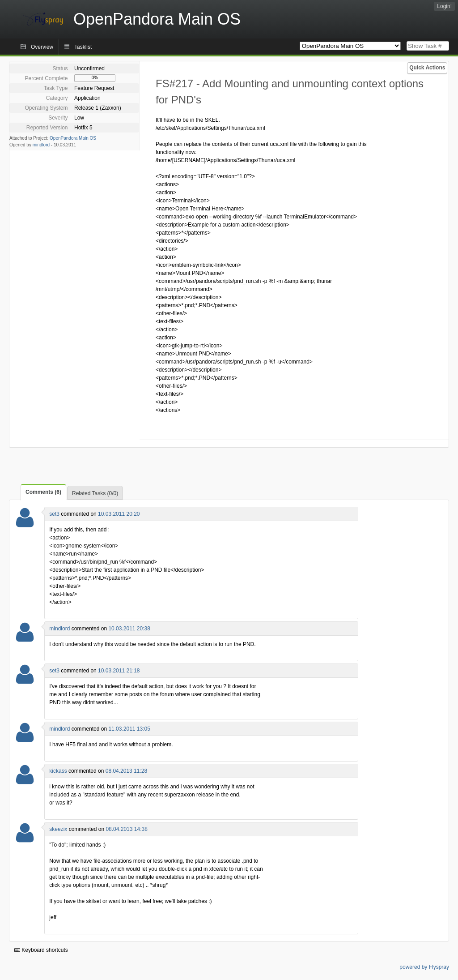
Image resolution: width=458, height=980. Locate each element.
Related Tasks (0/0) (95, 493)
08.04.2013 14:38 (126, 829)
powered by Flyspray (424, 967)
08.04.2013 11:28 (126, 771)
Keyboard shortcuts (41, 950)
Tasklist (83, 47)
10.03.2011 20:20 (119, 514)
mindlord (41, 145)
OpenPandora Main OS (73, 138)
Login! (444, 6)
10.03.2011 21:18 (119, 671)
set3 (54, 514)
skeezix (58, 829)
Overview (42, 47)
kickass (58, 771)
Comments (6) (43, 492)
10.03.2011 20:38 (129, 629)
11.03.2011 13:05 (129, 729)
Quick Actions (427, 68)
